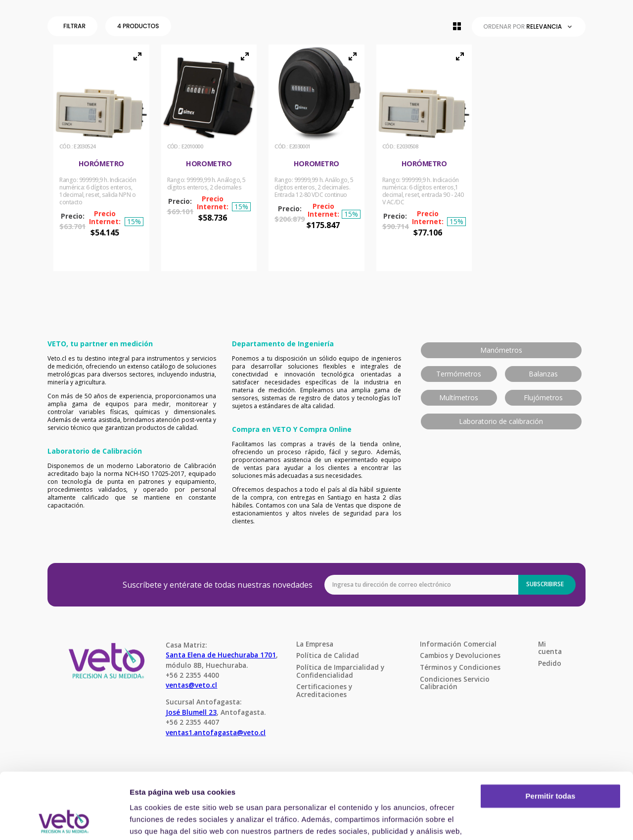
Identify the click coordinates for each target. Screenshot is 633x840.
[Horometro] (209, 158)
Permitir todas (551, 734)
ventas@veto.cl (191, 685)
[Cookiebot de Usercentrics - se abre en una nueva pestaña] (64, 821)
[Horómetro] (101, 158)
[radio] (457, 26)
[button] (74, 26)
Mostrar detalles (158, 820)
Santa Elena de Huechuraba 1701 (221, 655)
